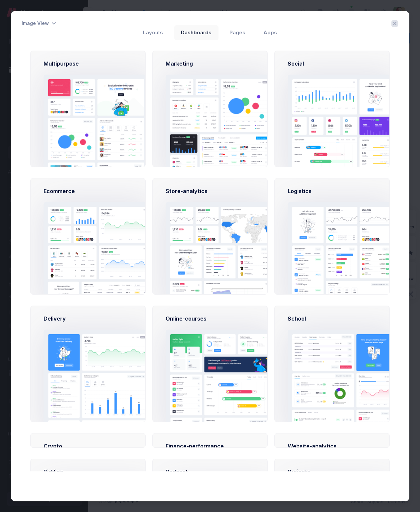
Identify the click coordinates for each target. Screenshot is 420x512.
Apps (270, 33)
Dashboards (196, 33)
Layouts (153, 33)
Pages (237, 33)
